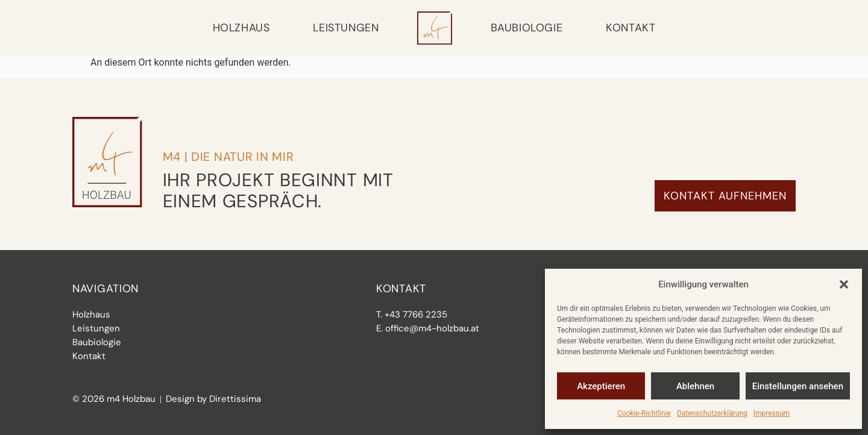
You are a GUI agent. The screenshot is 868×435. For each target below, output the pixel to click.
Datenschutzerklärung (712, 413)
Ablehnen (695, 386)
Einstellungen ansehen (798, 386)
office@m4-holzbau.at (432, 328)
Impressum (772, 413)
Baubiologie (527, 28)
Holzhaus (241, 28)
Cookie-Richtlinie (644, 413)
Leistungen (346, 28)
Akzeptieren (601, 386)
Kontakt (631, 28)
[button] (844, 284)
